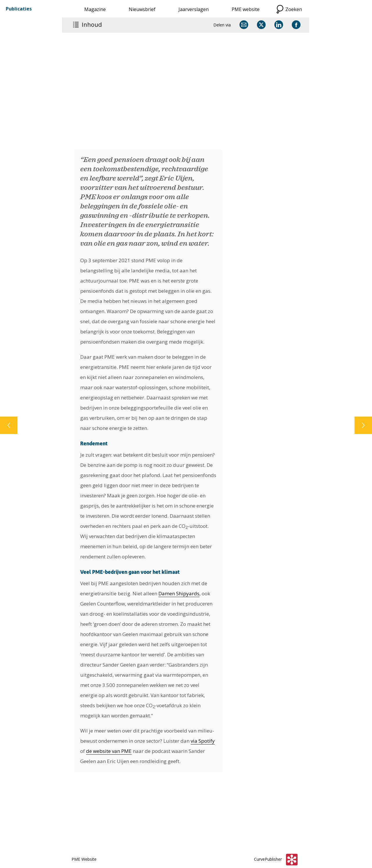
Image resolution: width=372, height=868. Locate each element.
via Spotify (203, 741)
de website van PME (109, 751)
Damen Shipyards (179, 593)
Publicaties (19, 9)
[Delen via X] (261, 25)
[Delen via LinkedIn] (279, 25)
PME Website (84, 859)
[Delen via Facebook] (296, 25)
